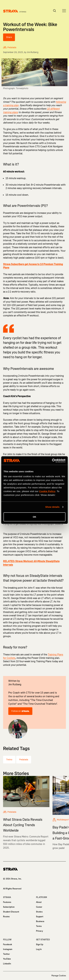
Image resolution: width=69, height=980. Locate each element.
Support (40, 917)
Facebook (8, 944)
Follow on (20, 711)
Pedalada (24, 760)
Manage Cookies (59, 976)
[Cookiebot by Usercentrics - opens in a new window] (52, 461)
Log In (39, 949)
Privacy (40, 931)
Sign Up (40, 944)
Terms (39, 926)
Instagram (8, 949)
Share (9, 37)
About (39, 902)
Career (39, 907)
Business (40, 921)
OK (35, 517)
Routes (6, 917)
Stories (39, 912)
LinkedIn (7, 964)
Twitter (6, 954)
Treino (9, 760)
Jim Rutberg (33, 52)
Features (7, 902)
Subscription (9, 907)
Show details (52, 507)
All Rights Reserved (12, 889)
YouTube (7, 959)
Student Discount (11, 912)
